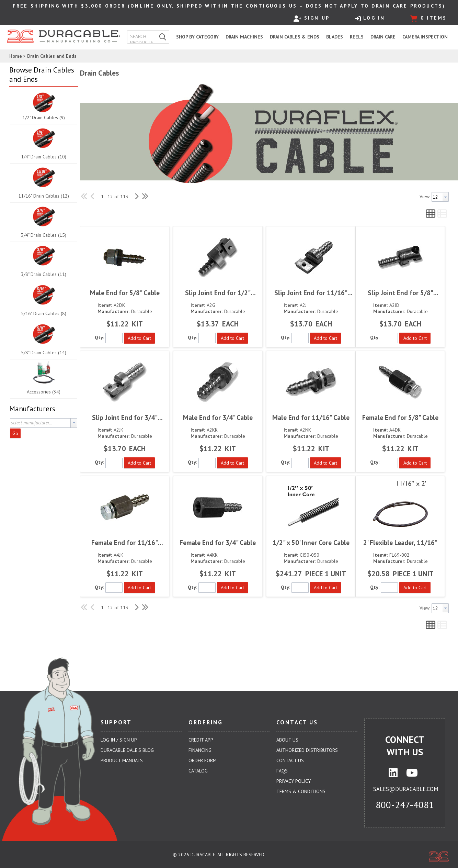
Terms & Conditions (301, 791)
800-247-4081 (405, 805)
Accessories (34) (44, 392)
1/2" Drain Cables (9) (44, 118)
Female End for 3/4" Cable (218, 542)
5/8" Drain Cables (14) (44, 353)
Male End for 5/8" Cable (125, 293)
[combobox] (142, 37)
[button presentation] (74, 423)
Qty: (99, 337)
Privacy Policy (294, 781)
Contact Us (290, 760)
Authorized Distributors (307, 750)
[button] (163, 37)
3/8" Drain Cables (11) (44, 274)
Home (16, 56)
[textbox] (143, 37)
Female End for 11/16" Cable (125, 542)
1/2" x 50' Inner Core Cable (311, 542)
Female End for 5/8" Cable (400, 417)
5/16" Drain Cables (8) (44, 313)
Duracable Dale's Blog (127, 750)
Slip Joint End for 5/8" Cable (400, 293)
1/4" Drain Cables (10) (44, 157)
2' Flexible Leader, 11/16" (400, 542)
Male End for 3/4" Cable (218, 417)
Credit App (201, 740)
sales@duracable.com (406, 789)
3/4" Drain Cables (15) (44, 235)
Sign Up (312, 18)
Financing (200, 750)
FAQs (282, 771)
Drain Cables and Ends (52, 56)
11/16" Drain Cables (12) (44, 196)
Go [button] (15, 433)
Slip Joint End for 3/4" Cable (125, 417)
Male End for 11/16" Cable (311, 417)
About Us (287, 740)
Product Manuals (122, 760)
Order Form (203, 760)
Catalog (198, 771)
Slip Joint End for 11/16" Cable (311, 293)
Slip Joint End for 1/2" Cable (218, 293)
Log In (370, 18)
